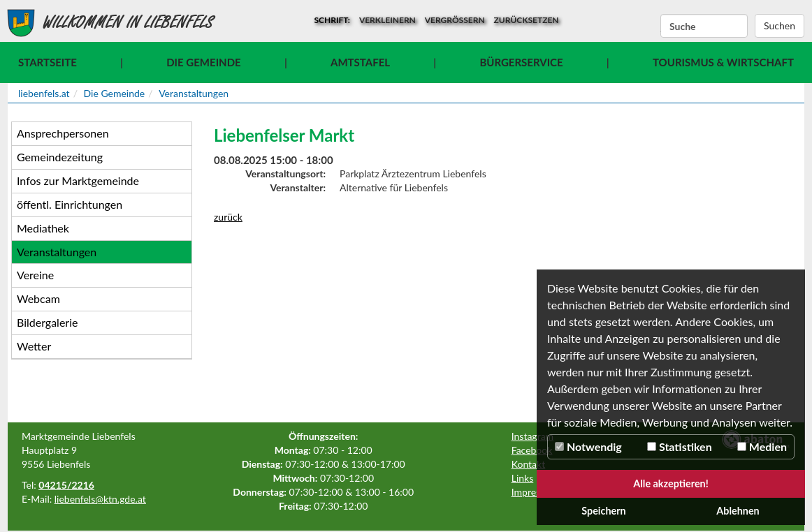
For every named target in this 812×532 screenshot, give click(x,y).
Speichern (604, 511)
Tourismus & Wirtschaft (723, 62)
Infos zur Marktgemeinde (78, 180)
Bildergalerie (47, 322)
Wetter (34, 346)
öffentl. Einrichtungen (70, 204)
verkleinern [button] (387, 20)
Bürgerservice (521, 62)
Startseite (48, 62)
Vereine (35, 275)
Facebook (532, 450)
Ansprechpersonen (63, 133)
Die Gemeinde (203, 62)
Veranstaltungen (194, 93)
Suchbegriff (661, 27)
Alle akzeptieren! (671, 483)
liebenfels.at (44, 93)
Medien (762, 446)
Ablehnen (738, 511)
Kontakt (529, 464)
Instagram (532, 436)
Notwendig (588, 446)
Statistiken (680, 446)
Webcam (38, 298)
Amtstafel (360, 62)
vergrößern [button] (455, 20)
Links (523, 478)
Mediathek (43, 228)
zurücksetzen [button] (527, 20)
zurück (228, 217)
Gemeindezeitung (60, 157)
